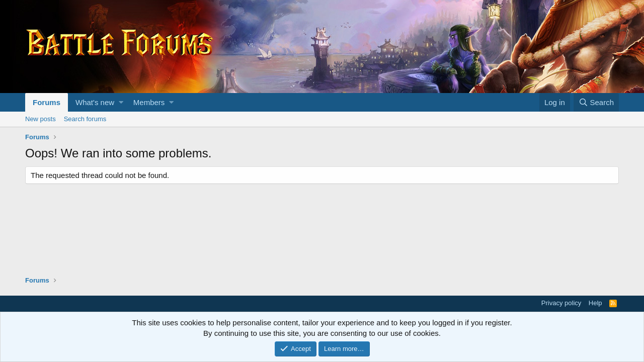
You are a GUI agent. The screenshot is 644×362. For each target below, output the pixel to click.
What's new (95, 102)
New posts (41, 119)
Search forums (85, 119)
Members (149, 102)
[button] (121, 102)
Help (595, 303)
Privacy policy (561, 303)
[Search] (596, 102)
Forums (47, 102)
